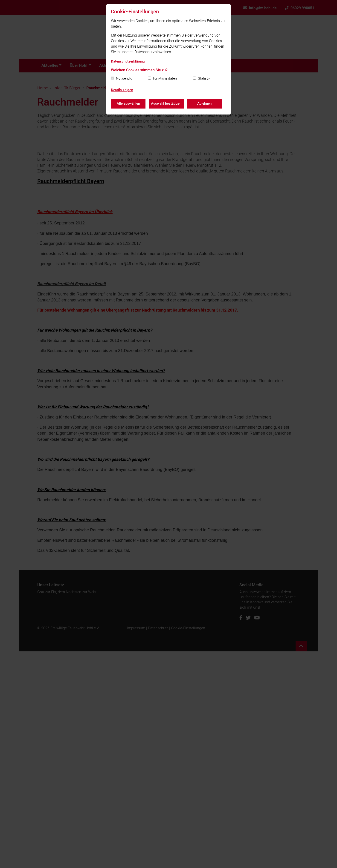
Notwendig (124, 78)
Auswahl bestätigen (166, 103)
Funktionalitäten (165, 78)
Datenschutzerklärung (128, 61)
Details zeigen (122, 90)
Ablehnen (205, 103)
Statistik (204, 78)
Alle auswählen (128, 103)
